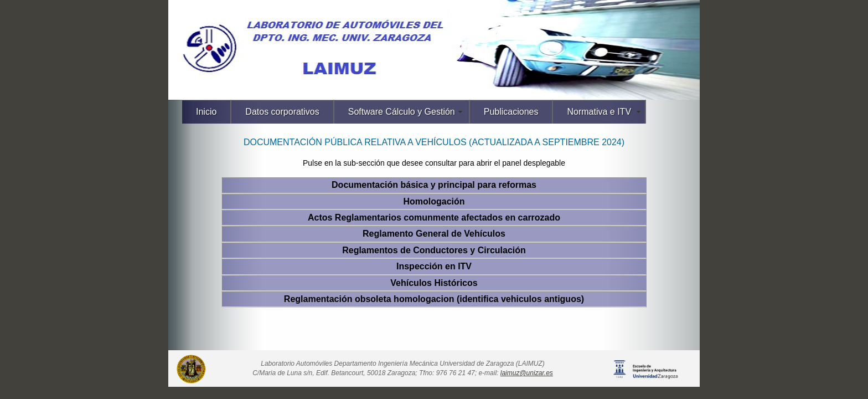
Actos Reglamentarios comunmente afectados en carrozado (434, 218)
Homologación (434, 201)
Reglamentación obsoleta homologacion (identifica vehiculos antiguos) (434, 299)
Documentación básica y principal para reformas (434, 185)
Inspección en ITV (434, 266)
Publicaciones (511, 112)
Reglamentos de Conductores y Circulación (434, 250)
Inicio (206, 112)
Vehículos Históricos (434, 283)
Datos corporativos (282, 112)
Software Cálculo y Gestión (402, 112)
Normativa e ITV (599, 112)
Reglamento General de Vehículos (434, 234)
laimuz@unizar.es (527, 373)
